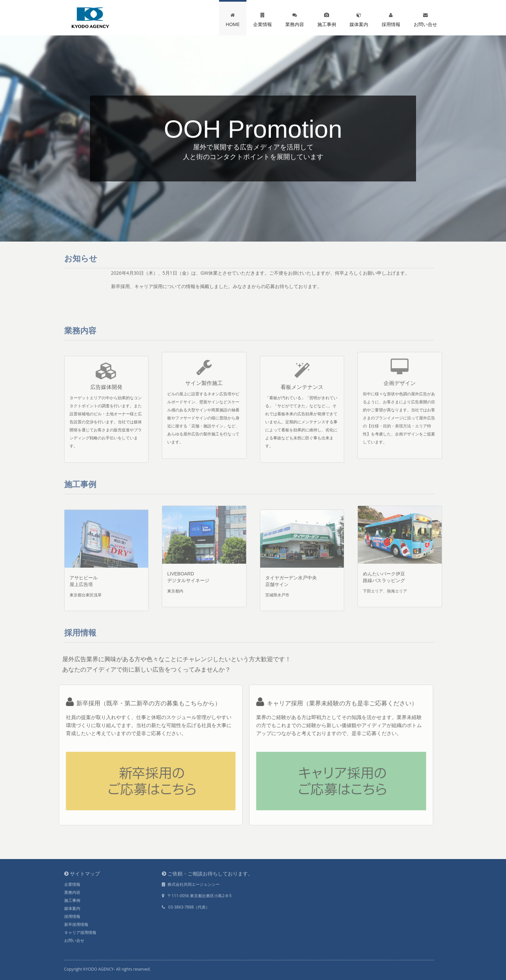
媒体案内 (359, 18)
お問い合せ (425, 18)
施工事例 (327, 18)
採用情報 (391, 18)
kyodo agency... (90, 18)
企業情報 (263, 18)
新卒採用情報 (76, 922)
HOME (233, 18)
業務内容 (295, 18)
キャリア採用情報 (80, 930)
